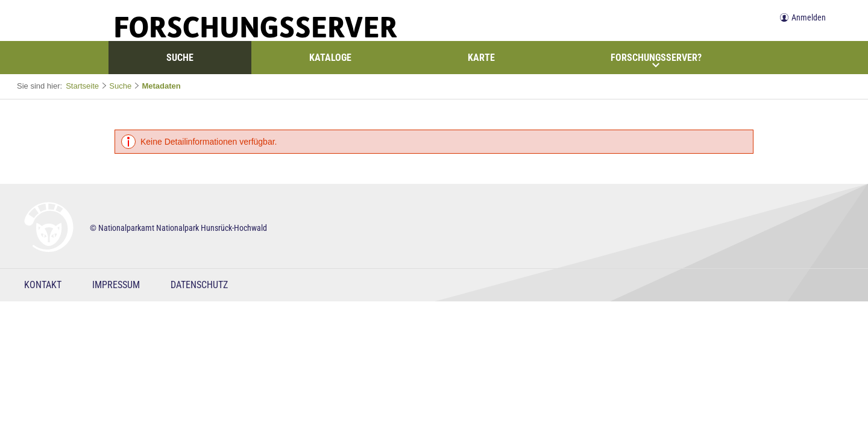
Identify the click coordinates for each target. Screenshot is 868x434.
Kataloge (330, 58)
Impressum (116, 285)
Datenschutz (199, 285)
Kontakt (43, 285)
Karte (481, 58)
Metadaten (161, 86)
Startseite (82, 86)
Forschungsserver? (656, 60)
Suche (180, 58)
